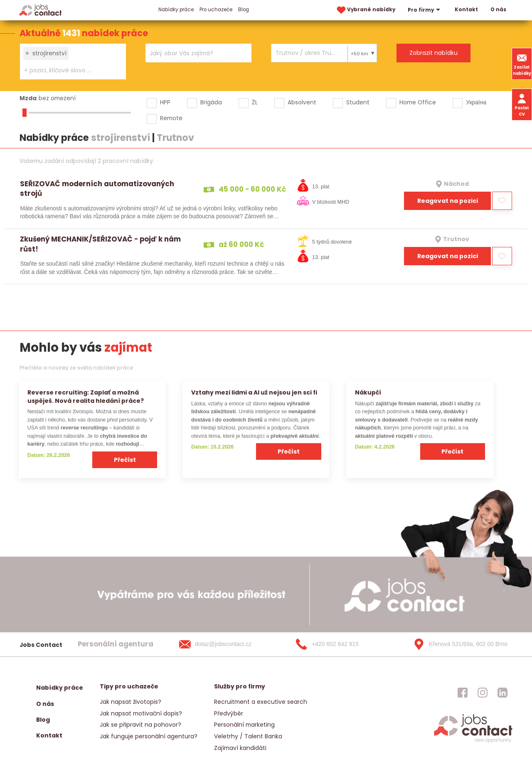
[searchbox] (68, 70)
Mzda (28, 98)
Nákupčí (368, 392)
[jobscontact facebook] (463, 693)
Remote (171, 118)
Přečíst (125, 460)
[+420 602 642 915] (340, 644)
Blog (244, 10)
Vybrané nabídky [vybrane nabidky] (365, 10)
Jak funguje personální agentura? (149, 736)
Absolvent (302, 102)
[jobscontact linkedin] (502, 693)
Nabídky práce (176, 10)
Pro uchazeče (216, 10)
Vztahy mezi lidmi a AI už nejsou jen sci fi (254, 392)
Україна (476, 102)
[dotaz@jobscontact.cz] (224, 644)
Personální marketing (244, 725)
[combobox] (73, 62)
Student (358, 102)
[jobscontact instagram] (483, 693)
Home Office (418, 102)
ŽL (255, 102)
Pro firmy (425, 10)
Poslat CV (522, 104)
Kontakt (466, 10)
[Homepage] (41, 10)
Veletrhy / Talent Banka (248, 736)
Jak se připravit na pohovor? (140, 725)
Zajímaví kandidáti (240, 748)
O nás (498, 10)
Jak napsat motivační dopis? (141, 713)
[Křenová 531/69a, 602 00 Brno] (458, 644)
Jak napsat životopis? (131, 702)
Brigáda (211, 102)
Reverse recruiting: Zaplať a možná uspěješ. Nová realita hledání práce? (86, 396)
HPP (165, 102)
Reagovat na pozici (448, 201)
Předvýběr (229, 713)
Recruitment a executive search (261, 702)
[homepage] (473, 742)
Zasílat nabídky (522, 64)
